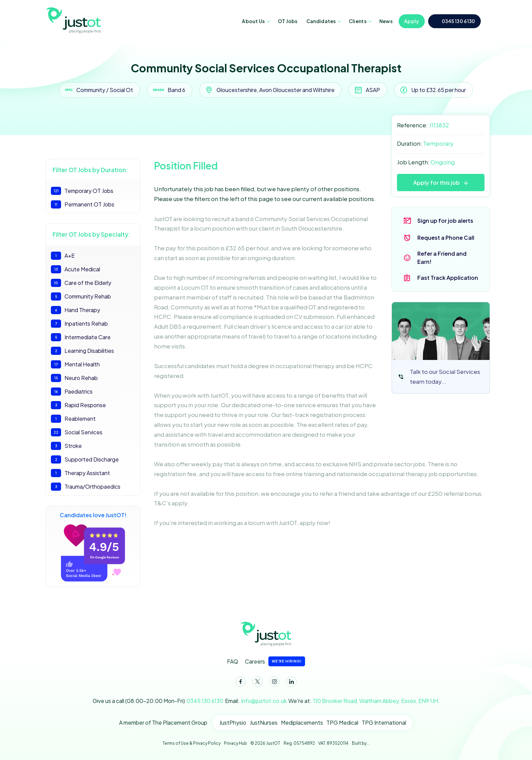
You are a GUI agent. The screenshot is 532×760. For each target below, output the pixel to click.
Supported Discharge (85, 459)
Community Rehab (81, 296)
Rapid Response (78, 405)
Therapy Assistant (80, 473)
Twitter (256, 683)
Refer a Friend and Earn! (442, 258)
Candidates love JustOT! (93, 547)
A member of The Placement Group (163, 722)
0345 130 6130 (459, 21)
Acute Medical (75, 269)
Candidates (321, 21)
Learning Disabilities (82, 351)
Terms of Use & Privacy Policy (192, 743)
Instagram (273, 683)
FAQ (233, 661)
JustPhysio (233, 722)
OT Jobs (288, 21)
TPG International (384, 722)
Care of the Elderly (81, 283)
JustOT (74, 20)
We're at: (364, 701)
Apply (412, 21)
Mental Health (75, 364)
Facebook (239, 683)
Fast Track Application (448, 278)
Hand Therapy (75, 310)
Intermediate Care (81, 337)
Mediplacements (302, 722)
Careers (275, 661)
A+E (63, 256)
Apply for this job (436, 183)
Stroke (66, 446)
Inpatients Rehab (79, 324)
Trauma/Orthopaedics (86, 487)
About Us (253, 21)
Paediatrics (72, 392)
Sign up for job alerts (445, 221)
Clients (358, 21)
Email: (256, 701)
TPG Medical (342, 722)
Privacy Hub (235, 743)
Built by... (361, 743)
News (386, 21)
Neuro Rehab (74, 378)
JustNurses (264, 722)
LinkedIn (290, 683)
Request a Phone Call (446, 238)
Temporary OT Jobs (82, 191)
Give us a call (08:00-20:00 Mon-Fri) (158, 701)
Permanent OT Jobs (83, 204)
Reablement (73, 419)
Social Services (77, 432)
